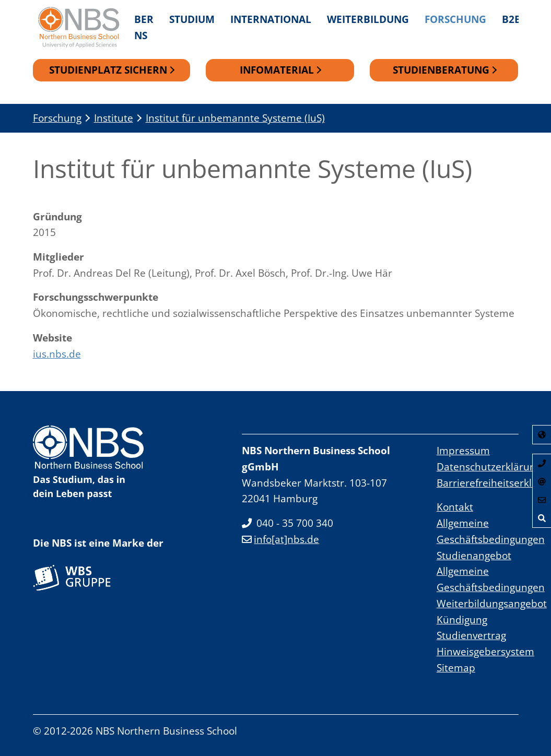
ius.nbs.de (57, 354)
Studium (192, 19)
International (271, 19)
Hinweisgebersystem (485, 652)
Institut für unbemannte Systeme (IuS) (235, 118)
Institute (114, 118)
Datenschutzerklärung (489, 467)
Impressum (463, 451)
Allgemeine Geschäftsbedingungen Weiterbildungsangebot (492, 587)
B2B (512, 19)
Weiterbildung (368, 19)
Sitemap (456, 668)
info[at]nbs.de (281, 540)
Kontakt (455, 507)
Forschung (455, 19)
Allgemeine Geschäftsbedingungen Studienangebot (491, 539)
